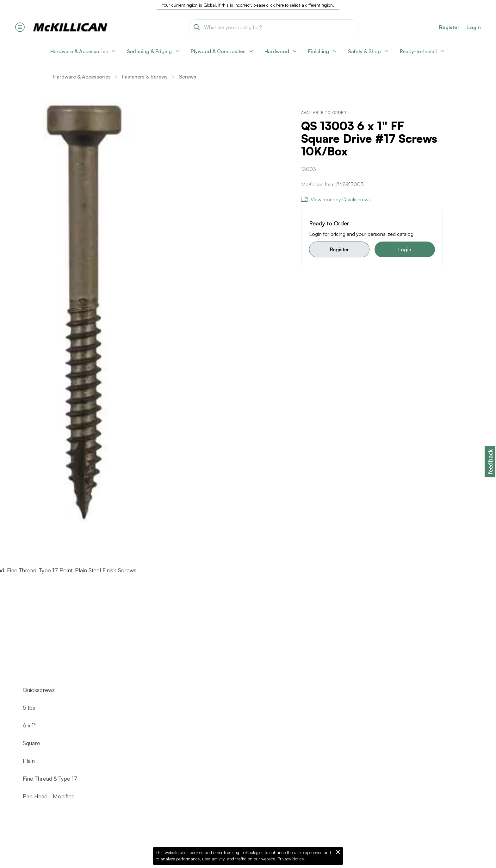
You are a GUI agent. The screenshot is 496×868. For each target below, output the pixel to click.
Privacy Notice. (291, 859)
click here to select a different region (300, 5)
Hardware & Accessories (82, 77)
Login (474, 27)
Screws (188, 77)
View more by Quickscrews (336, 199)
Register (339, 249)
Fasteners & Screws (145, 77)
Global (210, 5)
